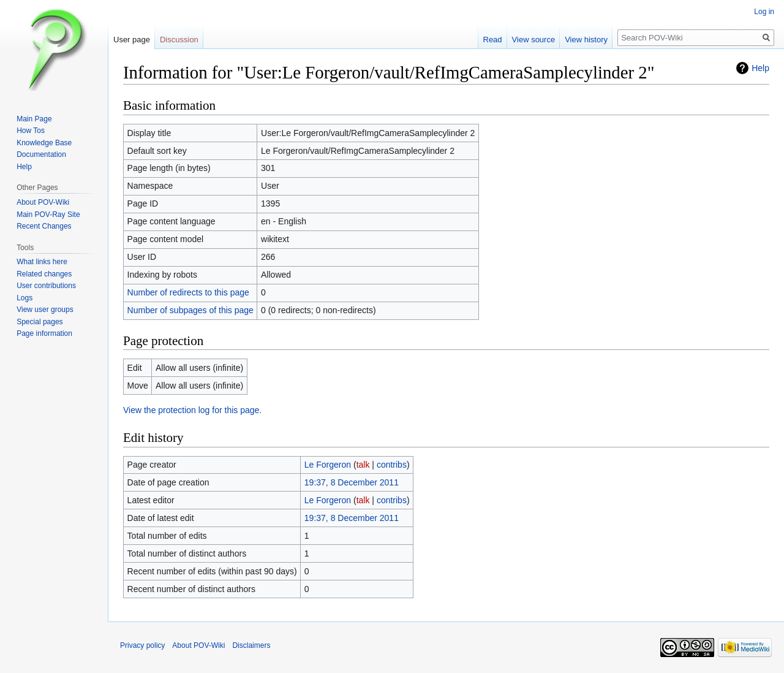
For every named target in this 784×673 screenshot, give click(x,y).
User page (132, 40)
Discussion (179, 40)
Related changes (44, 274)
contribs (392, 465)
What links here (42, 262)
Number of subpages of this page (190, 310)
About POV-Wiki (43, 202)
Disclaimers (251, 645)
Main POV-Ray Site (48, 215)
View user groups (45, 310)
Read (493, 40)
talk (363, 465)
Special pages (40, 322)
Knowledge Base (44, 143)
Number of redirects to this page (188, 292)
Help (760, 68)
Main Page (34, 119)
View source (534, 40)
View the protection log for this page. (192, 410)
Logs (24, 298)
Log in (764, 12)
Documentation (41, 154)
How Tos (31, 131)
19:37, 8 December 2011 (352, 482)
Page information (44, 333)
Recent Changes (44, 226)
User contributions (46, 286)
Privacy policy (142, 645)
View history (586, 40)
